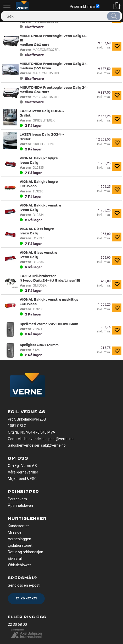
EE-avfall (15, 558)
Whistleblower (19, 565)
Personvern (17, 499)
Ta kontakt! (26, 599)
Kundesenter (18, 526)
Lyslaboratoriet (20, 545)
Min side (15, 532)
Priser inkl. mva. (85, 7)
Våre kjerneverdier (23, 472)
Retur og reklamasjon (26, 552)
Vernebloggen (19, 539)
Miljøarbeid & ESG (22, 479)
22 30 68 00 (17, 624)
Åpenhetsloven (20, 506)
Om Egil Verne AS (22, 466)
